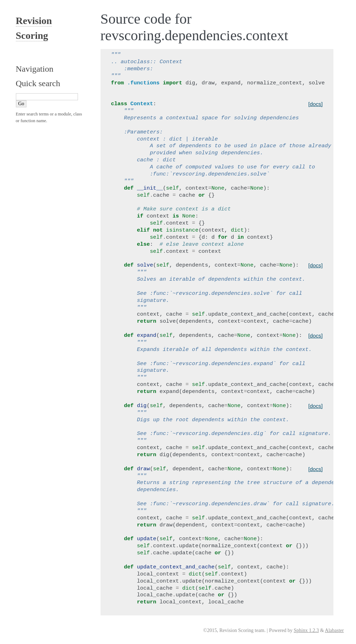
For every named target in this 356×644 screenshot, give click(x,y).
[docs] (316, 104)
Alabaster (334, 630)
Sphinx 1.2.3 (306, 630)
